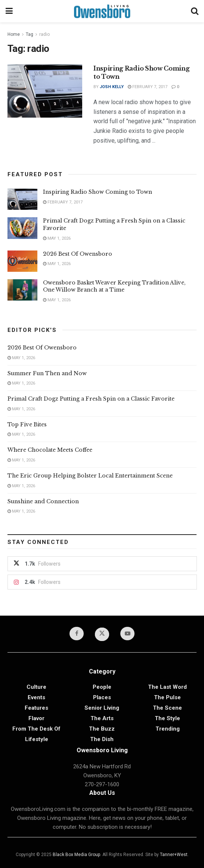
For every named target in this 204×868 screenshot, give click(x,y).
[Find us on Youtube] (127, 634)
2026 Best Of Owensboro (78, 254)
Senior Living (102, 708)
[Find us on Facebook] (77, 634)
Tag (30, 34)
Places (102, 697)
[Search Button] (195, 11)
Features (36, 708)
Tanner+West (174, 855)
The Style (167, 718)
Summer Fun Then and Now (47, 373)
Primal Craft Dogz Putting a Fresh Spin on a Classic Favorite (91, 399)
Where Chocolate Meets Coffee (50, 450)
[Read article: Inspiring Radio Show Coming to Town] (45, 91)
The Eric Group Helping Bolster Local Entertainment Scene (90, 476)
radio (44, 34)
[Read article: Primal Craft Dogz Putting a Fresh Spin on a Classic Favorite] (22, 228)
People (102, 687)
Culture (36, 687)
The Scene (167, 708)
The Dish (102, 739)
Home (14, 34)
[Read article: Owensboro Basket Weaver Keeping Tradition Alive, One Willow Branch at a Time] (22, 290)
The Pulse (167, 697)
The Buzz (102, 729)
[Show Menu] (9, 11)
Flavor (36, 718)
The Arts (102, 718)
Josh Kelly (112, 87)
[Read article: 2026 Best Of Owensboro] (22, 261)
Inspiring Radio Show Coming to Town (98, 192)
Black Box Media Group (76, 855)
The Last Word (167, 687)
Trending (168, 729)
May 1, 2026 (57, 238)
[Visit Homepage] (102, 11)
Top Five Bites (27, 424)
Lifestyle (37, 739)
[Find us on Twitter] (102, 634)
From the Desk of (36, 729)
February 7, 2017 (148, 87)
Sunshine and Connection (44, 501)
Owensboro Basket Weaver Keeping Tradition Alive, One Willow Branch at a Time (114, 286)
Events (36, 697)
